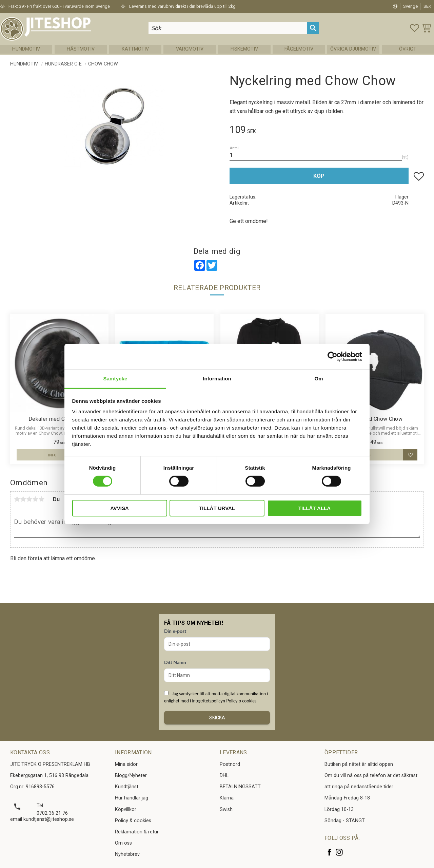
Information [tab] (217, 379)
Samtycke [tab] (115, 379)
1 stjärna (17, 499)
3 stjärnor (29, 499)
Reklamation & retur (137, 832)
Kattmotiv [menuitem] (135, 49)
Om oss (123, 843)
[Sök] (313, 28)
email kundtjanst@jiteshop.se (42, 819)
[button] (415, 28)
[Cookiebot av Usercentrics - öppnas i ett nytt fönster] (332, 356)
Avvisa (120, 508)
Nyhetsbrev (127, 854)
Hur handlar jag (132, 798)
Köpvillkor (126, 809)
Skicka (217, 718)
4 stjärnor (35, 499)
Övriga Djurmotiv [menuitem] (353, 49)
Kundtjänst (127, 787)
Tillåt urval (217, 508)
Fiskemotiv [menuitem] (244, 49)
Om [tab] (319, 379)
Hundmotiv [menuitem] (26, 49)
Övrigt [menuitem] (408, 49)
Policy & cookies (133, 821)
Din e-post (175, 631)
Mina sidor (126, 764)
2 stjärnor (23, 499)
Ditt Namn (175, 662)
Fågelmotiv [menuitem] (299, 49)
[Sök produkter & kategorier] (228, 28)
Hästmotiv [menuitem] (81, 49)
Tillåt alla (314, 508)
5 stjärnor (41, 499)
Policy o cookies (241, 701)
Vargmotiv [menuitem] (190, 49)
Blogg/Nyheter (131, 776)
